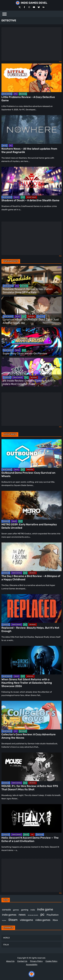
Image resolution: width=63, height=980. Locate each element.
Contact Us (22, 961)
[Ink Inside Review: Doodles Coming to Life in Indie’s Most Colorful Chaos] (31, 372)
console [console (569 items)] (6, 910)
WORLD (6, 938)
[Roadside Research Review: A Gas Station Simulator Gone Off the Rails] (31, 280)
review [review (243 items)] (4, 920)
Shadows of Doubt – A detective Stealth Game (30, 200)
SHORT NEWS (31, 197)
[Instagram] (29, 7)
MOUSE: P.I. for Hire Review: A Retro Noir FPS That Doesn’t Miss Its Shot (30, 788)
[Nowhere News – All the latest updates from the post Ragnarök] (31, 129)
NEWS (5, 146)
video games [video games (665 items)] (43, 920)
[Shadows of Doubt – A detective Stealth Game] (31, 181)
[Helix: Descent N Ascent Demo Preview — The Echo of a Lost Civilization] (31, 818)
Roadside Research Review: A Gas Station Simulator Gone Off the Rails (28, 291)
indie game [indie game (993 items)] (45, 909)
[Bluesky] (39, 7)
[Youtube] (34, 7)
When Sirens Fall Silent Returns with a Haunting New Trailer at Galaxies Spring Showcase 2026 (27, 683)
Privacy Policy (36, 961)
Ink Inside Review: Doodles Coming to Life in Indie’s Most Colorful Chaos (29, 382)
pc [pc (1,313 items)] (42, 914)
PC (16, 94)
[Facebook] (24, 7)
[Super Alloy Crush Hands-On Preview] (31, 341)
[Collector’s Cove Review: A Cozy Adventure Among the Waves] (31, 715)
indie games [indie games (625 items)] (9, 915)
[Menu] (4, 14)
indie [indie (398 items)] (33, 910)
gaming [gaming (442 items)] (25, 910)
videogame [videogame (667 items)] (26, 920)
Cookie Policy (51, 961)
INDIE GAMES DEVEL (34, 3)
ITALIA (6, 945)
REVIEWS (23, 94)
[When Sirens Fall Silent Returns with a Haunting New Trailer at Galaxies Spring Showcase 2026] (31, 660)
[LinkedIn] (44, 7)
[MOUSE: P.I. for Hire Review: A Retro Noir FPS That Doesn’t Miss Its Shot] (31, 767)
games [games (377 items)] (16, 910)
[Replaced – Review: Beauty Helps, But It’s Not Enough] (31, 608)
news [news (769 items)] (22, 915)
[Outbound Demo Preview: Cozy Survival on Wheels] (31, 453)
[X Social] (20, 7)
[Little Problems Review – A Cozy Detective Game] (31, 78)
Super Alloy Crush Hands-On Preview (25, 353)
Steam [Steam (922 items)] (13, 920)
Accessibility (32, 965)
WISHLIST (41, 316)
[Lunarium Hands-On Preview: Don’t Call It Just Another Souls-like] (31, 311)
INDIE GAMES (7, 94)
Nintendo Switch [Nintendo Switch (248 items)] (33, 915)
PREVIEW (31, 316)
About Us (10, 961)
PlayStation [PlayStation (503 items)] (53, 915)
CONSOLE (7, 377)
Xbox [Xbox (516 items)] (55, 920)
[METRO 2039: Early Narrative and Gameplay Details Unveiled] (31, 505)
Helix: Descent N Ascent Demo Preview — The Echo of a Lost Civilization (30, 839)
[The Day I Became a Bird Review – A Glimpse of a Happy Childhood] (31, 557)
